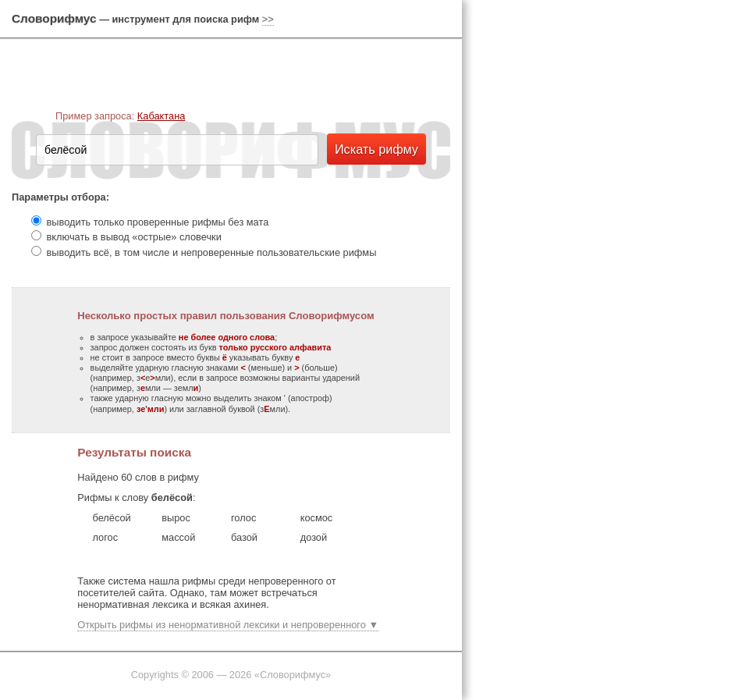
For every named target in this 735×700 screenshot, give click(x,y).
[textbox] (177, 150)
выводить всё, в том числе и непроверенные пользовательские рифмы (212, 252)
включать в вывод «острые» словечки (134, 237)
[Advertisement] (542, 242)
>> (268, 19)
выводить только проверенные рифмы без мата (158, 222)
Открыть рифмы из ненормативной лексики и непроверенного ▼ (228, 625)
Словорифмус (54, 18)
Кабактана (162, 116)
